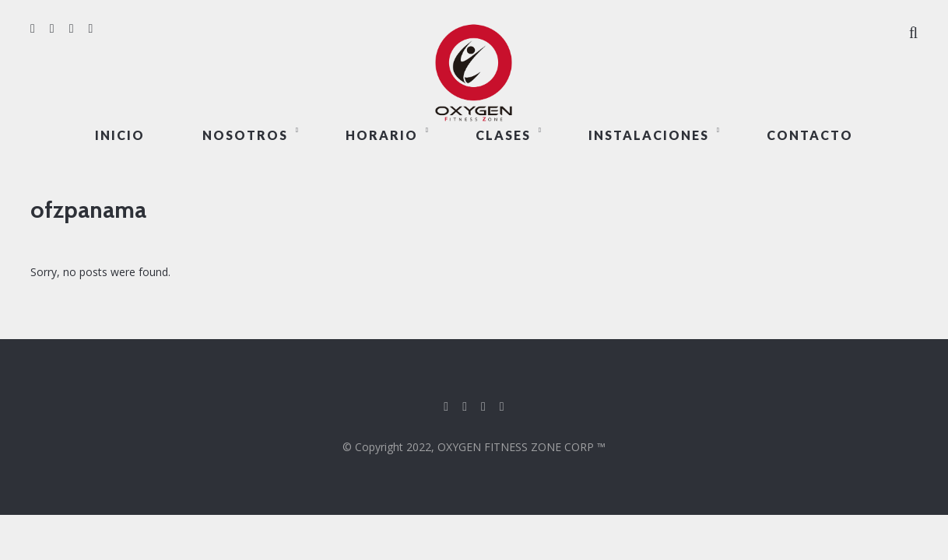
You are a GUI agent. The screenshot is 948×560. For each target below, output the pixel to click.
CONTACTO (810, 135)
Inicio (120, 135)
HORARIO (382, 135)
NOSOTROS (245, 135)
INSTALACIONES (649, 135)
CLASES (503, 135)
